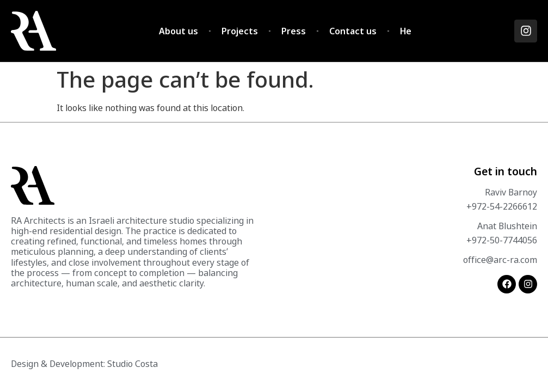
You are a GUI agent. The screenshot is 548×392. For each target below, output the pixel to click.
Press (294, 31)
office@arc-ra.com (500, 260)
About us (178, 31)
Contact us (353, 31)
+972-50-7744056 (502, 240)
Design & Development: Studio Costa (84, 364)
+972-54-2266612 (502, 206)
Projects (240, 31)
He (406, 31)
